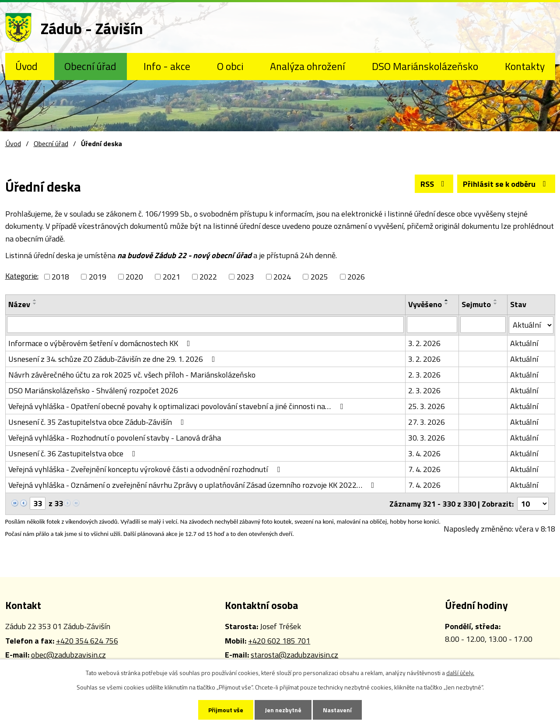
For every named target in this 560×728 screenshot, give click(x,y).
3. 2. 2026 (424, 343)
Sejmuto (476, 304)
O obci (230, 66)
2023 (245, 277)
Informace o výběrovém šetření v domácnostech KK (101, 343)
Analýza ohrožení (307, 66)
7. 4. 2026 (424, 469)
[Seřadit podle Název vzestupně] (35, 300)
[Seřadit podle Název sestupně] (35, 304)
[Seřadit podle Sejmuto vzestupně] (496, 300)
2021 (171, 277)
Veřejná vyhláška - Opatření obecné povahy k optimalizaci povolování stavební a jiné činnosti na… (177, 406)
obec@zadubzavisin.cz (68, 655)
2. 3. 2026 (424, 375)
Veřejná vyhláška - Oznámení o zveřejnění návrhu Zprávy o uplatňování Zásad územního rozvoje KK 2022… (193, 485)
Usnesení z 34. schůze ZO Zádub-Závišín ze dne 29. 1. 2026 (114, 359)
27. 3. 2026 (427, 422)
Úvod (26, 66)
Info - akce (167, 66)
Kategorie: (22, 276)
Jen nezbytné (283, 710)
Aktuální (524, 343)
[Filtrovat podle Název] (206, 325)
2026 (356, 277)
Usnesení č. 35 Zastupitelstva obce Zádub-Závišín (98, 422)
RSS (434, 184)
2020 (134, 277)
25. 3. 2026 (427, 406)
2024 (282, 277)
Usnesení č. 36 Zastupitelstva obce (74, 453)
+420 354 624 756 (87, 641)
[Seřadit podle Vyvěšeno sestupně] (447, 304)
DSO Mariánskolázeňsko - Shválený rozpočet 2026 (93, 390)
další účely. (460, 673)
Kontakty (525, 66)
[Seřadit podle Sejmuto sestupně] (496, 304)
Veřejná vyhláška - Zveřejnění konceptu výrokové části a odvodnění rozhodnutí (146, 469)
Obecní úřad (90, 66)
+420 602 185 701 (279, 641)
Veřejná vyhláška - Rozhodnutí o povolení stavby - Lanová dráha (115, 438)
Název (19, 304)
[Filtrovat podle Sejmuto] (483, 325)
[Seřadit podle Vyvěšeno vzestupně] (447, 300)
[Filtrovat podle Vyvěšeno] (432, 325)
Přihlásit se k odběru (506, 184)
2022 (208, 277)
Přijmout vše (226, 710)
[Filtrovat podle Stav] (531, 325)
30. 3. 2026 (427, 438)
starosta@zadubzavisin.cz (294, 655)
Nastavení (337, 710)
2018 (60, 277)
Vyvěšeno (425, 304)
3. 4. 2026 (424, 453)
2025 (319, 277)
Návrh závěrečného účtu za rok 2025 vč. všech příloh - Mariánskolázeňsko (132, 375)
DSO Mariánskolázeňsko (425, 66)
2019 (98, 277)
